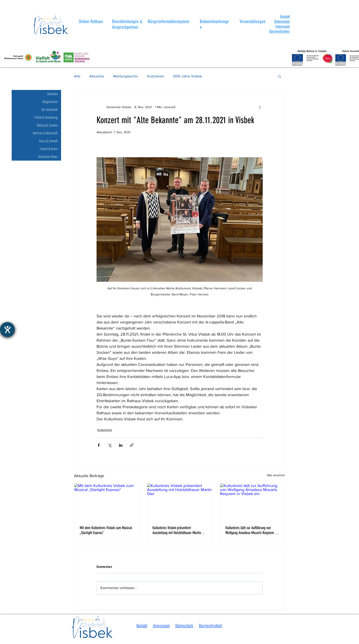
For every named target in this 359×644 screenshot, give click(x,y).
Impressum (283, 26)
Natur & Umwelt (48, 141)
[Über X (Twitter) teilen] (110, 445)
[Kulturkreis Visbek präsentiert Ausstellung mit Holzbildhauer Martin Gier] (179, 502)
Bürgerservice (50, 102)
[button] (285, 17)
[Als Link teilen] (132, 445)
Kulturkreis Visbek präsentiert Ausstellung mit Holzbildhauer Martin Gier (177, 530)
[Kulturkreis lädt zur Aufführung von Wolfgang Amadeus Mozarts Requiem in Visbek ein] (252, 502)
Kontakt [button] (142, 626)
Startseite (52, 94)
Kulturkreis (155, 76)
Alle (77, 76)
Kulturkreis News (48, 157)
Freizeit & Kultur (49, 149)
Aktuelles (97, 76)
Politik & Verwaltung (46, 117)
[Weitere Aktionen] (260, 107)
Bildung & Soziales (47, 125)
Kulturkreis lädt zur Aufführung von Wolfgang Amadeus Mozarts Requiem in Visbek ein (251, 530)
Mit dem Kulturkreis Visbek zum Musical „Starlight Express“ (106, 530)
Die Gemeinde (50, 109)
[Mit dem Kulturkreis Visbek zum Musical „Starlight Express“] (107, 502)
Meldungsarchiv (126, 76)
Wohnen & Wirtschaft (45, 133)
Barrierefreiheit (210, 626)
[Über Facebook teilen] (99, 445)
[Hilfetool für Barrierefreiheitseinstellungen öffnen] (7, 330)
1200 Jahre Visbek (187, 76)
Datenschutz (282, 22)
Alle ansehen (276, 475)
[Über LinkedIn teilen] (121, 445)
